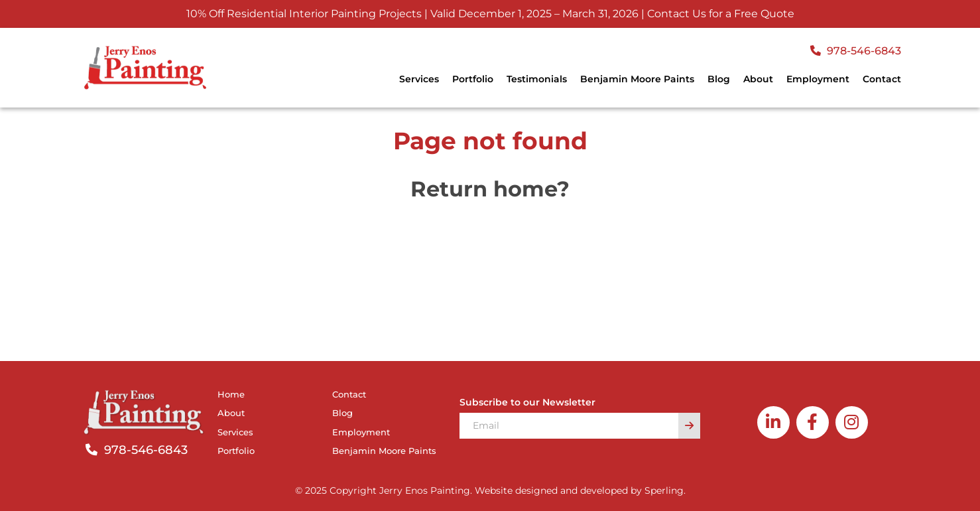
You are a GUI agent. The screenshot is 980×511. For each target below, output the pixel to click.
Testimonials (537, 79)
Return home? (490, 189)
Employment (818, 79)
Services (419, 79)
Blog (719, 79)
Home (231, 394)
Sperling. (665, 490)
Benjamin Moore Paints (637, 79)
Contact (882, 79)
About (758, 79)
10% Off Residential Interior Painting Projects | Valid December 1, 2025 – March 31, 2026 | (415, 14)
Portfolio (473, 79)
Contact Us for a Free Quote (721, 14)
